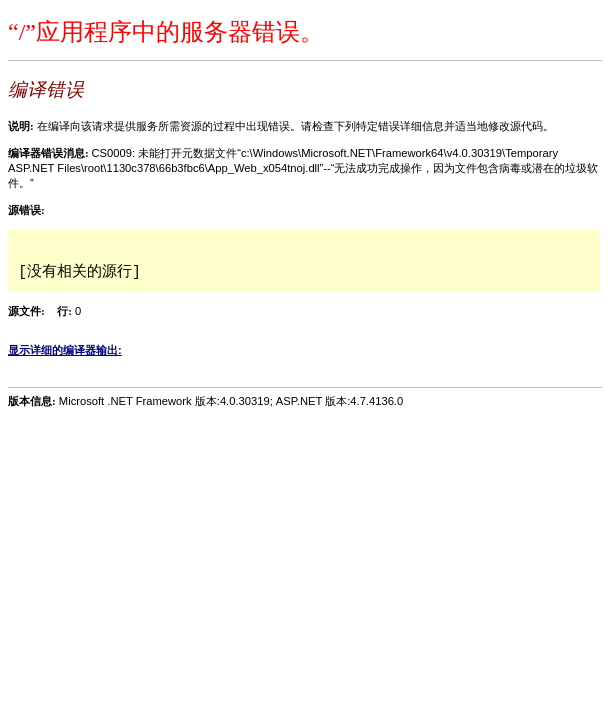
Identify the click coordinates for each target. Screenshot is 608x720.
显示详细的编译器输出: (65, 350)
